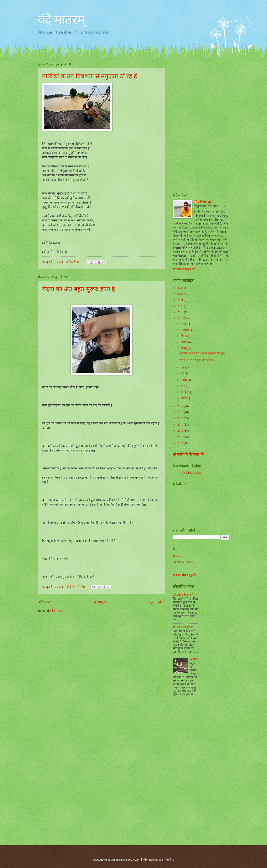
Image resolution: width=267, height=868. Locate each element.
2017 (181, 406)
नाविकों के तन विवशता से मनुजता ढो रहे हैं (90, 76)
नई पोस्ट (44, 602)
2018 (181, 319)
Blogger (154, 860)
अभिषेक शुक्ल (205, 202)
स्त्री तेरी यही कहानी (183, 595)
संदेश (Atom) (57, 611)
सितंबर (185, 336)
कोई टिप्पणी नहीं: (76, 587)
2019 (181, 312)
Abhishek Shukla (191, 473)
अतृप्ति (194, 659)
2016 (181, 412)
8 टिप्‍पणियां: (73, 262)
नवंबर (184, 324)
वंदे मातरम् (61, 20)
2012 (181, 437)
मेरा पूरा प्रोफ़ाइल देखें (184, 269)
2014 (181, 425)
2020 (181, 306)
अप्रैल (184, 380)
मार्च (183, 386)
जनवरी (185, 398)
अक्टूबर (185, 330)
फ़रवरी (185, 392)
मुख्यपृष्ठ (100, 602)
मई (183, 374)
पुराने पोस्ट (157, 602)
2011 (181, 443)
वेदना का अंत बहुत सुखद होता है (79, 289)
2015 (181, 418)
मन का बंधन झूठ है (184, 575)
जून (183, 368)
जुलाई (184, 348)
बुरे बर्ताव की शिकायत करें (188, 454)
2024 (181, 288)
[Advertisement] (201, 124)
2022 (181, 294)
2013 (181, 431)
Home (177, 556)
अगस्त (185, 342)
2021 (181, 300)
